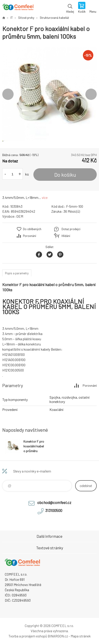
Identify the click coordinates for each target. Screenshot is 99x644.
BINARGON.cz (58, 636)
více (45, 198)
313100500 (54, 510)
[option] (49, 94)
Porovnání (30, 236)
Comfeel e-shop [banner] (18, 8)
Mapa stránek (81, 636)
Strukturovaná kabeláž (54, 18)
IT (12, 18)
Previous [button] (8, 94)
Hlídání (66, 236)
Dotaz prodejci (71, 229)
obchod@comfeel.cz (54, 502)
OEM (20, 216)
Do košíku (65, 175)
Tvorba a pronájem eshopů (28, 636)
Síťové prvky (26, 18)
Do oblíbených (32, 229)
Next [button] (91, 94)
